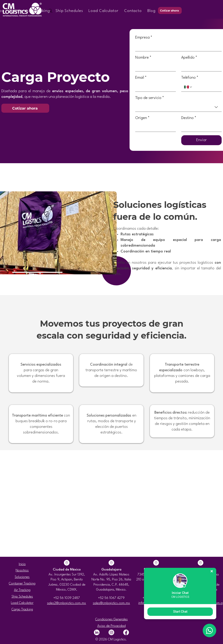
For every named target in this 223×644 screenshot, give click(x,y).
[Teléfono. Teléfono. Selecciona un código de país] (188, 87)
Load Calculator (22, 603)
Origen (142, 118)
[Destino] (200, 127)
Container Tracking (22, 584)
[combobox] (178, 107)
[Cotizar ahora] (170, 10)
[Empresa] (177, 47)
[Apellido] (200, 67)
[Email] (154, 87)
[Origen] (154, 127)
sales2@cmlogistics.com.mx (66, 603)
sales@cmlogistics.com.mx (111, 603)
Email (141, 78)
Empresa (144, 38)
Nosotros (22, 571)
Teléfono (190, 78)
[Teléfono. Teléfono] (206, 87)
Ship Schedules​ (22, 597)
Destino (189, 118)
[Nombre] (154, 67)
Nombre (143, 58)
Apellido (189, 58)
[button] (19, 11)
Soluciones (22, 577)
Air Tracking (22, 590)
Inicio (22, 564)
